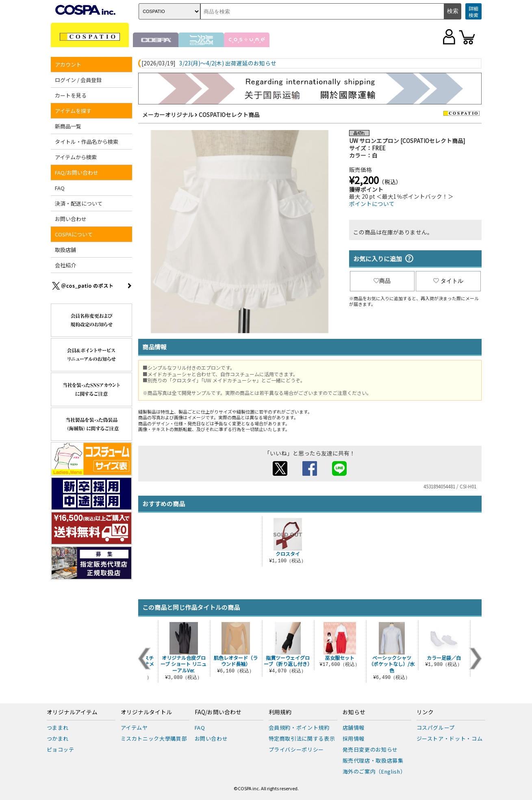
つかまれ (58, 738)
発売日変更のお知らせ (370, 749)
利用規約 (280, 712)
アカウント (68, 64)
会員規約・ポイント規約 (299, 727)
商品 (382, 281)
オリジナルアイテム (72, 712)
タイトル (448, 281)
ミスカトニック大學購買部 (154, 738)
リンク (425, 712)
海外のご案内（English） (374, 771)
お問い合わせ (71, 219)
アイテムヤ (134, 727)
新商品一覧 (68, 126)
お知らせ (354, 712)
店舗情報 (354, 727)
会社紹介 (65, 265)
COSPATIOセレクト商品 (229, 115)
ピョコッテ (61, 749)
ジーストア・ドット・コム (450, 738)
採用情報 (354, 738)
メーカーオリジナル (168, 115)
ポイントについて (372, 204)
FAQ (60, 188)
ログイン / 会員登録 (78, 80)
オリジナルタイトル (146, 712)
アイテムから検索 (76, 157)
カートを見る (71, 95)
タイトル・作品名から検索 (87, 142)
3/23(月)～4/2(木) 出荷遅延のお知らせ (228, 63)
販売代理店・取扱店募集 (373, 760)
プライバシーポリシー (296, 749)
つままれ (58, 727)
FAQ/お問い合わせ (77, 172)
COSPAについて (74, 234)
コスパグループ (436, 727)
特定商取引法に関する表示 (302, 738)
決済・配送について (79, 203)
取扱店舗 (65, 250)
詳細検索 (473, 12)
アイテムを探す (73, 111)
